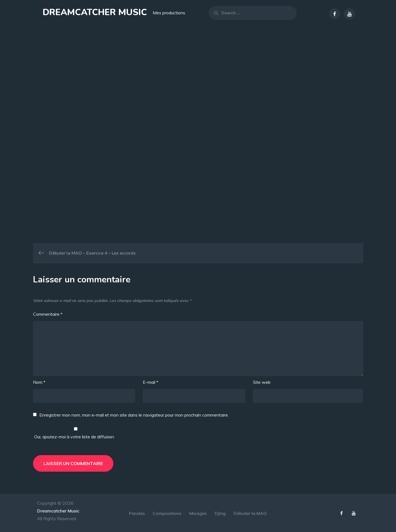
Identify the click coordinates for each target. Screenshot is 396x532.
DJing (220, 513)
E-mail (151, 382)
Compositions (167, 513)
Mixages (198, 513)
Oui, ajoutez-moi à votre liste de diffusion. (76, 433)
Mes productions (169, 13)
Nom (39, 382)
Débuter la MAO (250, 513)
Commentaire (48, 314)
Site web (262, 382)
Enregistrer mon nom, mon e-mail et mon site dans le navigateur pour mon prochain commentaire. (134, 415)
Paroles (137, 513)
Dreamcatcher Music (95, 12)
